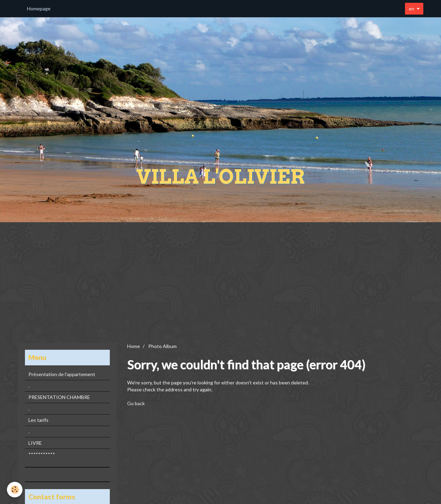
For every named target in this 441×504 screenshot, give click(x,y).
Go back (136, 403)
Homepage (39, 8)
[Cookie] (15, 490)
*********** (42, 454)
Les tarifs (38, 420)
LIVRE (35, 443)
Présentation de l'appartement (62, 374)
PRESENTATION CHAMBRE (59, 397)
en (412, 8)
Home (134, 346)
